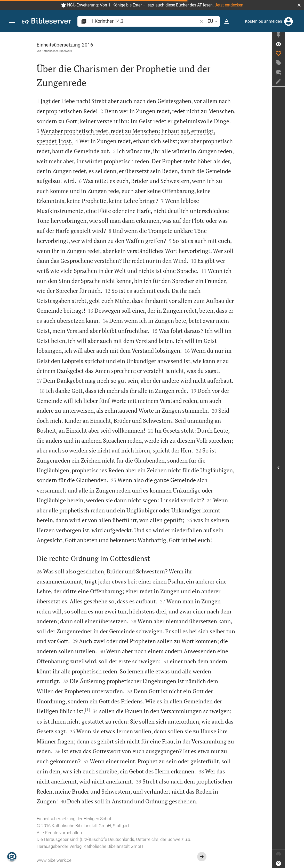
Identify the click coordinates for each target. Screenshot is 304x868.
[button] (299, 5)
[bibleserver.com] (46, 22)
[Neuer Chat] (298, 74)
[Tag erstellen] (298, 65)
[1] (97, 710)
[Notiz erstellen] (298, 83)
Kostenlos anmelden (263, 21)
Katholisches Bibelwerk (67, 51)
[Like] (298, 56)
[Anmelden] (289, 21)
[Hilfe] (298, 863)
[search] (145, 21)
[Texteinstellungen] (227, 21)
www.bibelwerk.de (64, 860)
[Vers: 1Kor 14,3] (298, 46)
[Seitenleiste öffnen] (298, 469)
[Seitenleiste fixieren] (298, 37)
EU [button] (213, 21)
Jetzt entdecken (229, 5)
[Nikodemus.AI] (12, 857)
